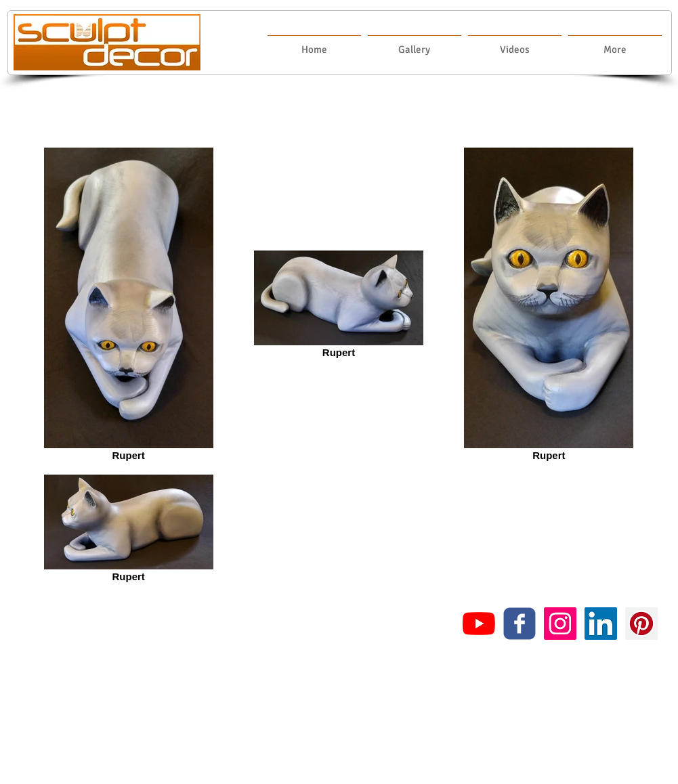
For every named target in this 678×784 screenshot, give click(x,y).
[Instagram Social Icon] (560, 624)
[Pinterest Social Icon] (641, 624)
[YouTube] (479, 624)
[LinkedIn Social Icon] (601, 624)
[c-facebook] (520, 624)
